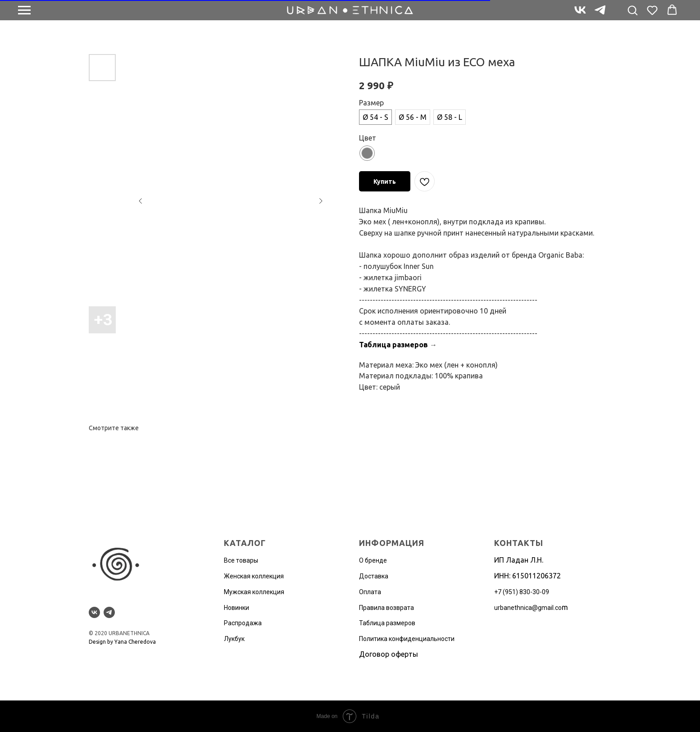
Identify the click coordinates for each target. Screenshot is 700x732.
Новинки (236, 608)
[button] (632, 10)
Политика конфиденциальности (407, 639)
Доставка (374, 576)
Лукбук (234, 639)
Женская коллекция (254, 576)
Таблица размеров (393, 345)
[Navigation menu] (24, 10)
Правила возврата (386, 608)
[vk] (580, 14)
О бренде (373, 560)
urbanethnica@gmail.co (528, 608)
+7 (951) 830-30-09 (522, 592)
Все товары (241, 560)
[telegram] (600, 14)
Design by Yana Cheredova (122, 642)
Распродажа (243, 623)
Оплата (370, 592)
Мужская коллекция (254, 592)
